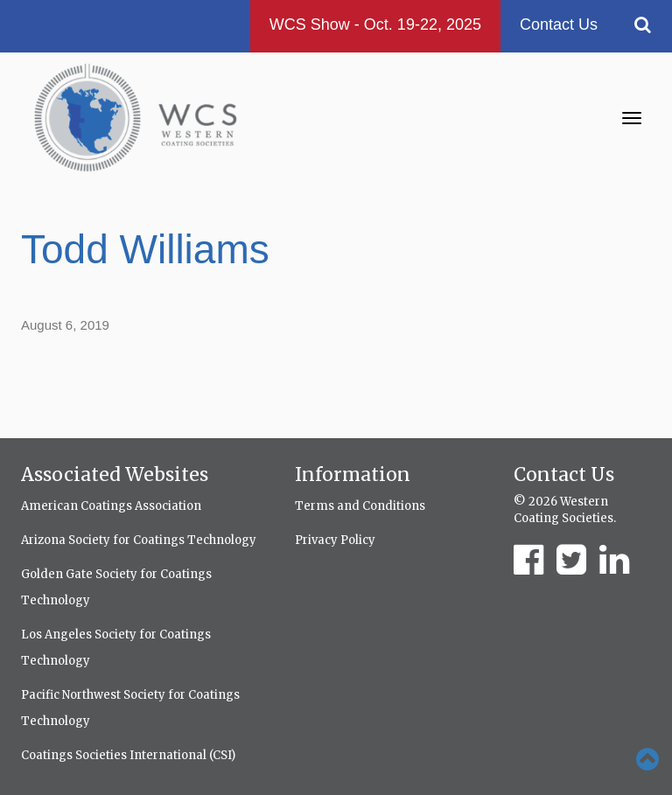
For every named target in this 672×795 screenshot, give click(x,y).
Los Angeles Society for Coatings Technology (116, 648)
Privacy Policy (335, 540)
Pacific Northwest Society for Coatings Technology (130, 708)
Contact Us (559, 24)
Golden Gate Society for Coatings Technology (116, 587)
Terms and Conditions (360, 506)
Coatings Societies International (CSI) (128, 755)
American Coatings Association (111, 506)
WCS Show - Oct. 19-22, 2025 (375, 24)
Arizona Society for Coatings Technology (139, 540)
